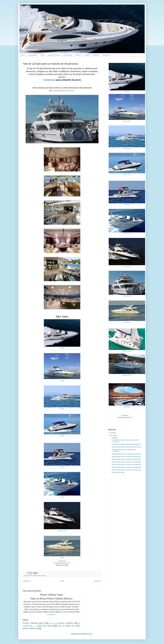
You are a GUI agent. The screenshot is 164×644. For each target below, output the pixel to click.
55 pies (62, 558)
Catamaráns (68, 55)
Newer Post (27, 581)
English (87, 55)
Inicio (23, 55)
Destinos (96, 55)
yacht (34, 626)
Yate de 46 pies (127, 234)
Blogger (90, 634)
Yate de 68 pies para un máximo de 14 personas (126, 467)
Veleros (78, 55)
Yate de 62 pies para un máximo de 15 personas (126, 447)
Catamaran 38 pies (127, 351)
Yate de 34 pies (127, 175)
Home (62, 581)
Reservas (106, 55)
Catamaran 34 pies (127, 375)
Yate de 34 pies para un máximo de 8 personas (126, 457)
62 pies (62, 381)
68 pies (62, 348)
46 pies (62, 497)
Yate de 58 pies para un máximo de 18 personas (126, 470)
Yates (42, 55)
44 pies (62, 467)
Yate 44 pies (127, 205)
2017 (112, 435)
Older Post (98, 581)
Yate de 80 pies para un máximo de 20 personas (126, 454)
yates (60, 626)
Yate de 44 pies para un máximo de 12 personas (126, 462)
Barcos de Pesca (54, 55)
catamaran (52, 623)
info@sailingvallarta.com (63, 91)
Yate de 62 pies (127, 121)
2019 (112, 433)
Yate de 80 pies (127, 149)
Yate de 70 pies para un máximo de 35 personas (126, 444)
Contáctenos (33, 55)
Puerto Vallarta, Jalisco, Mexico (38, 576)
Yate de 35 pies (127, 322)
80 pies (62, 409)
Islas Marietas (127, 407)
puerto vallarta (66, 623)
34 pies (62, 436)
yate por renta (45, 626)
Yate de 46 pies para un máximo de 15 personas (126, 459)
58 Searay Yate (62, 531)
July (113, 438)
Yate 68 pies (127, 92)
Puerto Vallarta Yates (118, 472)
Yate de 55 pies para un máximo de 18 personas (126, 465)
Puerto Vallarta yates (33, 623)
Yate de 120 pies (127, 296)
